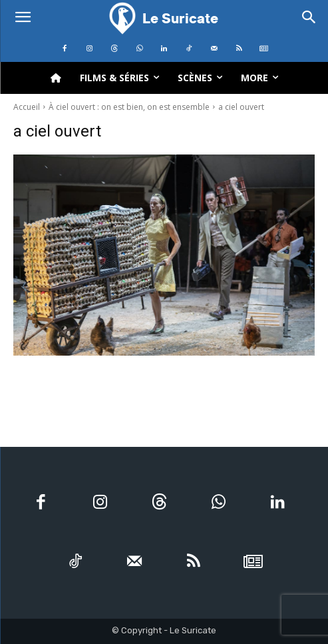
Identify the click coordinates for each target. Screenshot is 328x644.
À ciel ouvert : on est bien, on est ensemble (129, 107)
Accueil (27, 107)
